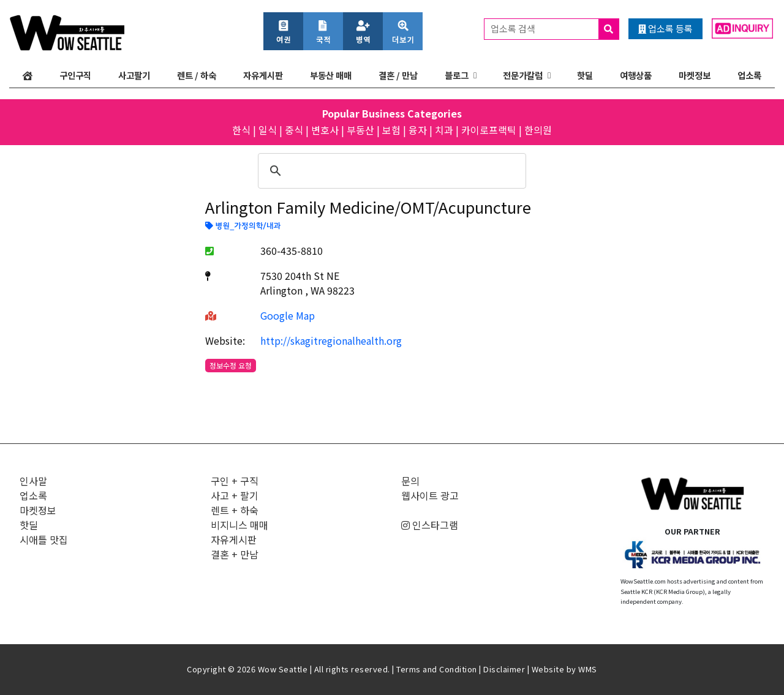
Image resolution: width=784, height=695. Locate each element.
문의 (410, 481)
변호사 (325, 130)
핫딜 (585, 75)
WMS (588, 669)
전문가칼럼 (523, 75)
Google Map (288, 315)
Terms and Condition (437, 669)
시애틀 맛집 (44, 539)
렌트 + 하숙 (235, 510)
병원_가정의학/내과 (243, 227)
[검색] (390, 171)
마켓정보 (695, 75)
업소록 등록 (665, 28)
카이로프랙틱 (489, 130)
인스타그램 (430, 525)
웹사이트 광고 (430, 495)
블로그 (457, 75)
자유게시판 (263, 75)
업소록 (749, 75)
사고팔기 (134, 75)
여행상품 (636, 75)
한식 (241, 130)
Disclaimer (504, 669)
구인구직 (75, 75)
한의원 (538, 130)
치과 (444, 130)
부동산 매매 (331, 75)
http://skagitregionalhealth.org (331, 340)
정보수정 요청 (231, 365)
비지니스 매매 (239, 525)
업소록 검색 (555, 29)
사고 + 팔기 (235, 495)
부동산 (360, 130)
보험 (391, 130)
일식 (268, 130)
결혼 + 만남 (235, 554)
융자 (418, 130)
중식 (294, 130)
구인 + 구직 (235, 481)
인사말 (33, 481)
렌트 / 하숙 (197, 75)
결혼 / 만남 (398, 75)
